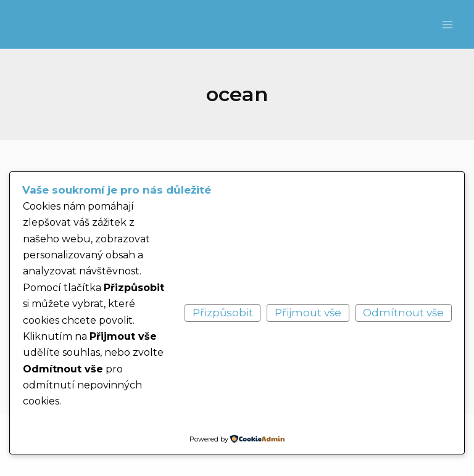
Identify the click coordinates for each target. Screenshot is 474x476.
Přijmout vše (308, 313)
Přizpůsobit (223, 313)
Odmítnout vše (403, 313)
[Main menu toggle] (448, 25)
